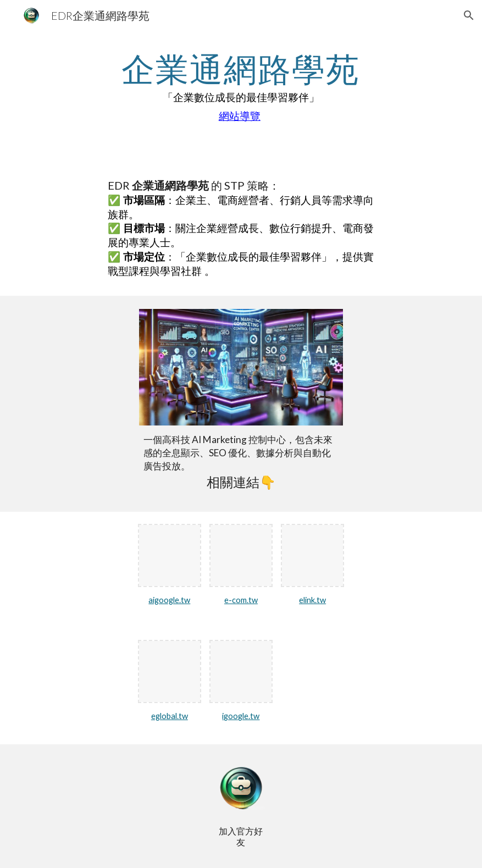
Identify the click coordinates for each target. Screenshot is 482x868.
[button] (469, 15)
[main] (241, 88)
